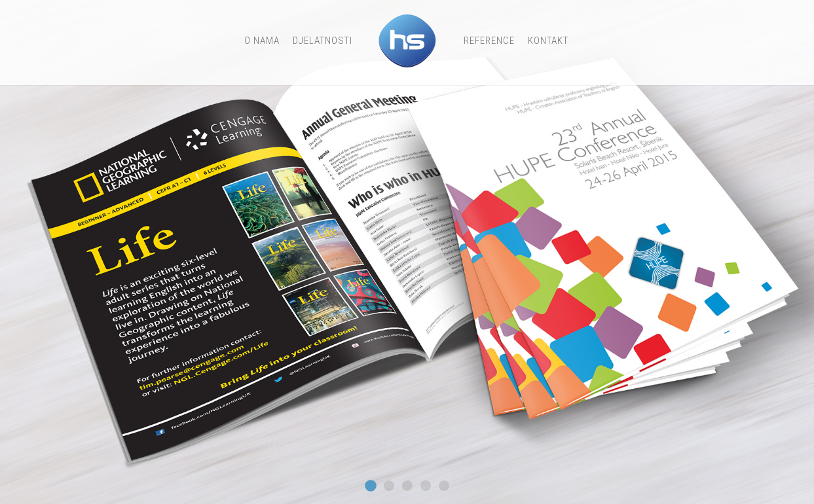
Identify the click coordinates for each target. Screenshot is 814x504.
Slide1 (426, 486)
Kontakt (548, 41)
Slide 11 (389, 486)
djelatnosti (323, 41)
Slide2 (444, 486)
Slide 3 (407, 486)
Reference (489, 41)
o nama (262, 41)
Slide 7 (371, 486)
